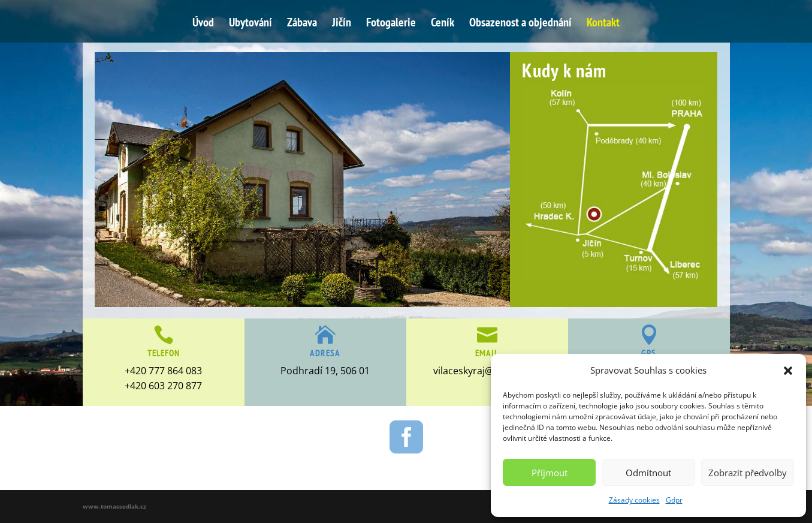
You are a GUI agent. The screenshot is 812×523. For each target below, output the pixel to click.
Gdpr (674, 500)
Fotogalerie (391, 24)
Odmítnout (648, 473)
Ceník (443, 24)
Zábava (302, 24)
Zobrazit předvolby (748, 473)
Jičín (342, 24)
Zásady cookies (634, 500)
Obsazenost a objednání (520, 24)
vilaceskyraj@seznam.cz (487, 371)
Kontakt (603, 24)
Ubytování (250, 24)
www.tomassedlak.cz (114, 506)
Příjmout (550, 473)
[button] (788, 371)
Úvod (203, 24)
